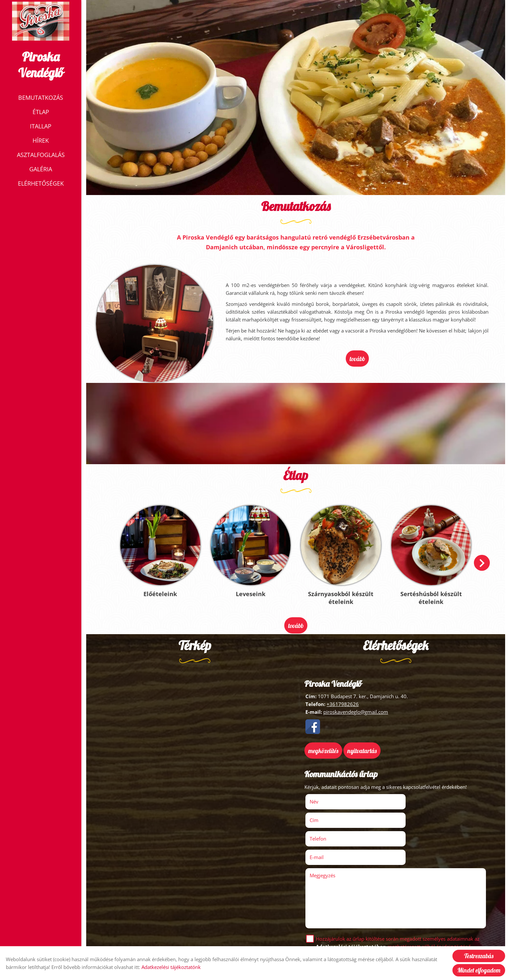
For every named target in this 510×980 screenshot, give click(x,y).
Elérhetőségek (41, 184)
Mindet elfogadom (479, 970)
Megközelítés (324, 745)
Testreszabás (479, 956)
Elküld (317, 932)
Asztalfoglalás (41, 155)
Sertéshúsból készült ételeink (429, 594)
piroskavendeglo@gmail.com (356, 706)
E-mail (417, 813)
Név (324, 795)
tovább (357, 358)
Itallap (41, 127)
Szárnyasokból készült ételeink (340, 594)
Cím (405, 795)
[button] (481, 560)
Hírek (41, 141)
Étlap (41, 112)
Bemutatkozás (41, 98)
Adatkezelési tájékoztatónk (171, 967)
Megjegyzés (323, 831)
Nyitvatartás (363, 745)
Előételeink (162, 590)
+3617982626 (343, 699)
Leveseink (251, 590)
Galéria (41, 170)
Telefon (328, 813)
